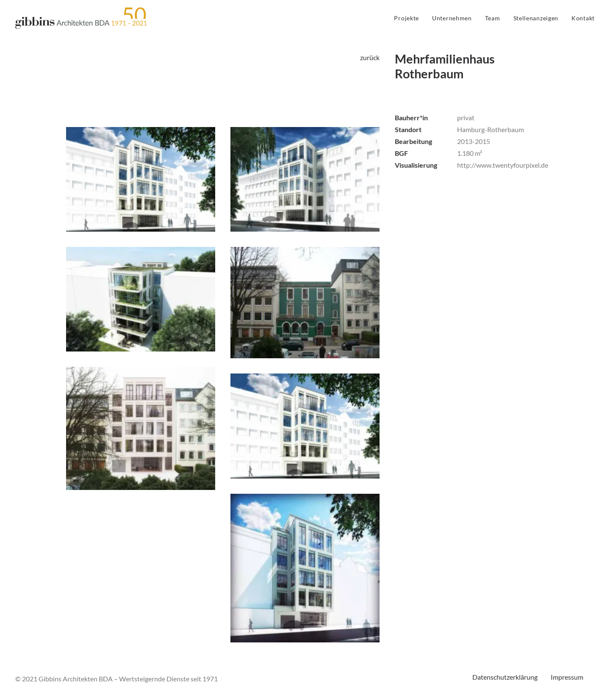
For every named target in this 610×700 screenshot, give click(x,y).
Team (493, 18)
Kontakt (583, 18)
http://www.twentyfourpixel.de (503, 165)
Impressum (567, 677)
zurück (370, 57)
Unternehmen (452, 18)
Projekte (406, 18)
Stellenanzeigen (536, 18)
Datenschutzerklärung (505, 677)
